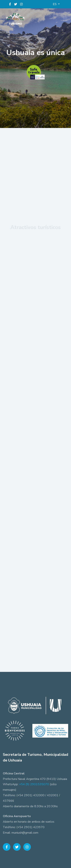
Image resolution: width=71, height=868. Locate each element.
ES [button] (55, 4)
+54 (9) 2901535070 (34, 784)
